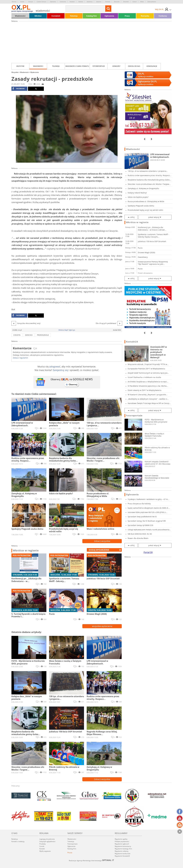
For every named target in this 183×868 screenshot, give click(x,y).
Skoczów (117, 2)
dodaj (99, 550)
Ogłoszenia (109, 16)
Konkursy (163, 16)
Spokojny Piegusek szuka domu (141, 206)
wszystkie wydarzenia (102, 626)
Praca (127, 16)
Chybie (22, 2)
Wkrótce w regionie (26, 551)
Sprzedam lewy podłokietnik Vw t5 (142, 517)
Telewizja (74, 16)
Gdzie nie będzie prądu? (138, 197)
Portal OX (148, 552)
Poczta (70, 853)
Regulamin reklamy (122, 851)
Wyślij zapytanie (45, 851)
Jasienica (90, 2)
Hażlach (72, 2)
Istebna (81, 2)
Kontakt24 (56, 16)
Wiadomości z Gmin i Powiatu (77, 66)
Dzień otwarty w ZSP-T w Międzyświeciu (145, 390)
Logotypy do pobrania (47, 839)
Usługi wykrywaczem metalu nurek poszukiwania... (149, 530)
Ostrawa (108, 2)
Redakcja (15, 839)
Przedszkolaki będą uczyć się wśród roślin (145, 210)
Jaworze (99, 2)
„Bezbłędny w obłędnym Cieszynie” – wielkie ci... (148, 399)
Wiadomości (20, 16)
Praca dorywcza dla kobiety (139, 504)
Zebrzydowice (152, 2)
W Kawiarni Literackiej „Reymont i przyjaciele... (148, 395)
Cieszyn (31, 2)
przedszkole (43, 335)
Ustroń (134, 2)
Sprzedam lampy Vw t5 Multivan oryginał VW (147, 521)
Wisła (142, 2)
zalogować (55, 367)
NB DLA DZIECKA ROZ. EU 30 (140, 534)
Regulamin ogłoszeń (122, 844)
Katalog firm (91, 16)
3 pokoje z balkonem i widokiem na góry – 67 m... (148, 499)
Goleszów (63, 2)
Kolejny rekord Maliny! (137, 193)
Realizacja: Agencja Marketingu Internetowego (91, 860)
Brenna (14, 2)
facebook (18, 89)
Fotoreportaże (99, 66)
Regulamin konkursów (123, 854)
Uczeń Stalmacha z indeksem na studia (144, 377)
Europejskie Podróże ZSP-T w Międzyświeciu (146, 369)
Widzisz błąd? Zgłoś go (67, 330)
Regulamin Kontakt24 (122, 856)
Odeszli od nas (134, 66)
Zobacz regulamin (20, 358)
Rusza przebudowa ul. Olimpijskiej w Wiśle (146, 201)
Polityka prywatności (122, 841)
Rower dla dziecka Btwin (138, 538)
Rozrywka (145, 16)
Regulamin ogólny (121, 839)
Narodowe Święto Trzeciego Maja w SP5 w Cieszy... (149, 403)
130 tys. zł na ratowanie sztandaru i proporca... (148, 171)
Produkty (43, 844)
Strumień (126, 2)
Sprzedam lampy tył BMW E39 (140, 525)
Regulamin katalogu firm (123, 849)
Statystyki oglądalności (47, 841)
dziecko (29, 335)
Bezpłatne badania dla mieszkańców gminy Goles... (149, 180)
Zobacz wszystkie (102, 541)
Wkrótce (38, 16)
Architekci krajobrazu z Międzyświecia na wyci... (148, 382)
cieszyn (17, 335)
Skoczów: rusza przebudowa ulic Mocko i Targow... (149, 184)
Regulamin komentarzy (123, 846)
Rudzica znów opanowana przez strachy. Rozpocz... (150, 175)
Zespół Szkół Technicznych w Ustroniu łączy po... (148, 373)
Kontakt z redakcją (18, 841)
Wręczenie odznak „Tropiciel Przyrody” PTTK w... (148, 364)
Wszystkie (20, 66)
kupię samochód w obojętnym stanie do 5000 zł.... (149, 508)
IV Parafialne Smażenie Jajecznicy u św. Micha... (148, 386)
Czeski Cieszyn (41, 2)
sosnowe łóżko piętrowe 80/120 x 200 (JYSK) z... (147, 512)
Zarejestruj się (60, 370)
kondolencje (152, 66)
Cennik (42, 846)
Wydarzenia (35, 72)
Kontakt (42, 849)
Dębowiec (53, 2)
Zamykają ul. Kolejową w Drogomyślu (143, 188)
